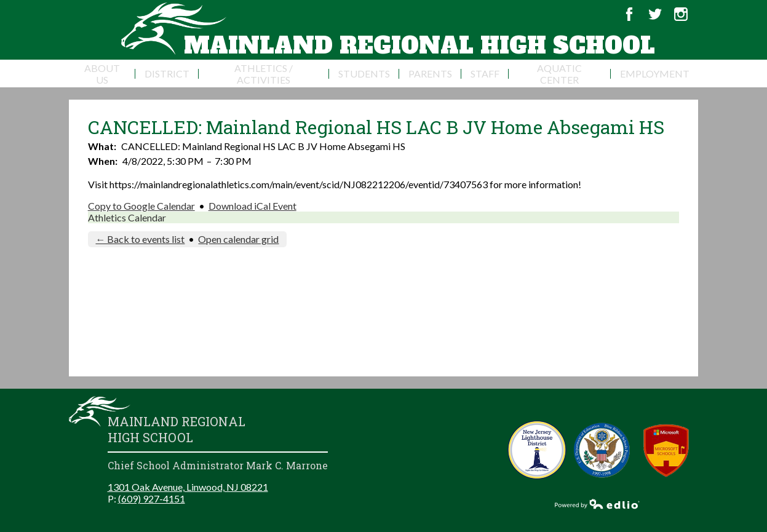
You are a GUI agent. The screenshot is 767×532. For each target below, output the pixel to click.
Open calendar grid (238, 239)
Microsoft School (666, 450)
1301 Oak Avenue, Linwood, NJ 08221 (188, 487)
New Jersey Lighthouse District (537, 450)
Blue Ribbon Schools (602, 450)
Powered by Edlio (597, 504)
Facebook (629, 14)
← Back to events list (140, 239)
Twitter (655, 14)
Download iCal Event (252, 206)
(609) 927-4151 (152, 498)
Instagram (681, 14)
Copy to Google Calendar (141, 206)
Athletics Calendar (127, 217)
